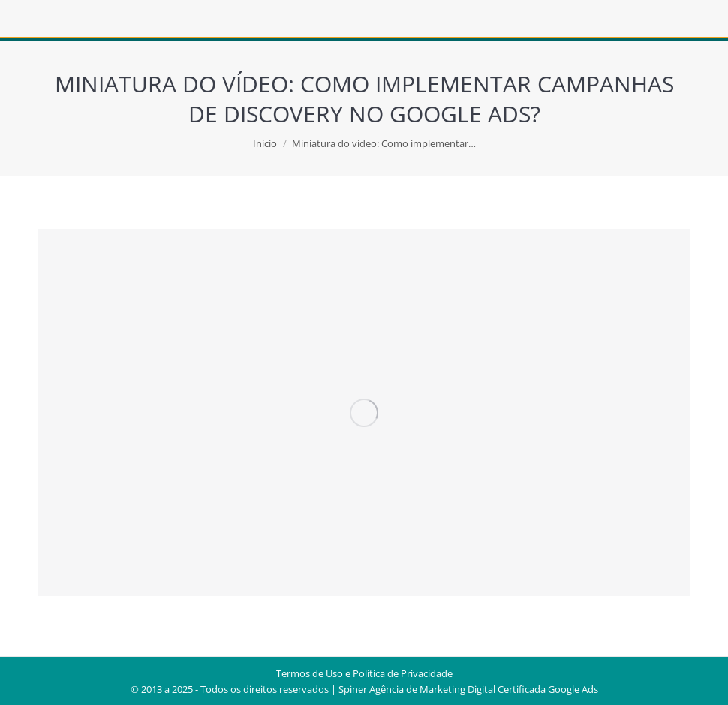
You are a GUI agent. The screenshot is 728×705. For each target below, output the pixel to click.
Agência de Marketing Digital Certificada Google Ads (484, 689)
